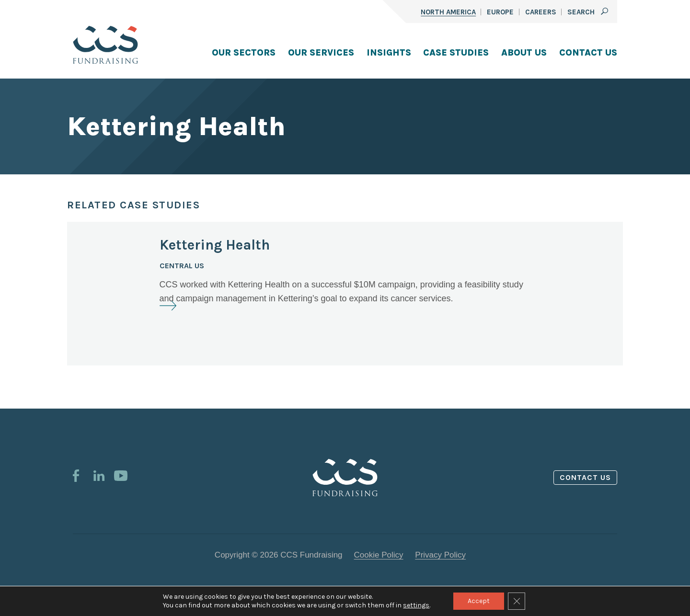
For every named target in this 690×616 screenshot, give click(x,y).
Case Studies (456, 53)
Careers (541, 12)
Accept (479, 601)
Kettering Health (215, 245)
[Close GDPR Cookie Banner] (517, 601)
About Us (524, 53)
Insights (389, 53)
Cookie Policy (379, 555)
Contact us (586, 477)
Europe (500, 12)
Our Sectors (244, 53)
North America (448, 12)
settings (416, 605)
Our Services (321, 53)
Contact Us (588, 53)
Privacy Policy (440, 555)
